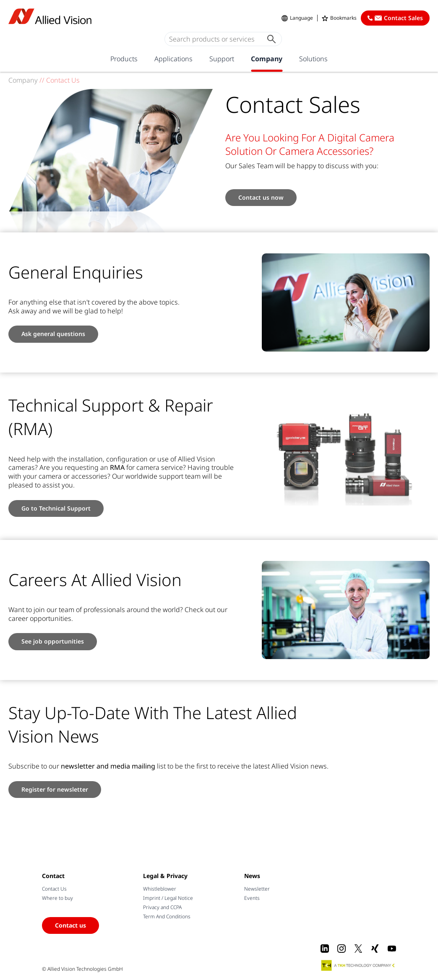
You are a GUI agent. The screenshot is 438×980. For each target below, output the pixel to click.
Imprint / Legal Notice (168, 898)
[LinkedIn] (325, 949)
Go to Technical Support (56, 508)
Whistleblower (160, 889)
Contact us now (261, 197)
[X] (358, 949)
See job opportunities (53, 641)
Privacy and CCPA (162, 907)
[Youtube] (392, 949)
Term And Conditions (167, 916)
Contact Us (54, 889)
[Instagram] (342, 949)
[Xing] (375, 949)
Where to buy (57, 898)
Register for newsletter (55, 789)
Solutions (313, 59)
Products (124, 59)
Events (252, 898)
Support (222, 59)
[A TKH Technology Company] (358, 965)
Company (267, 59)
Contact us (70, 925)
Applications (173, 59)
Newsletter (257, 889)
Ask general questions (53, 334)
